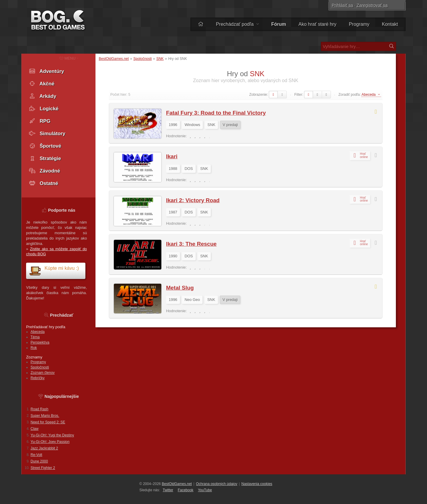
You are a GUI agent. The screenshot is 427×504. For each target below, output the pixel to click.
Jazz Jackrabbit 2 (44, 448)
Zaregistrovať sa (372, 5)
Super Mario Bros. (45, 416)
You (205, 490)
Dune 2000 (39, 461)
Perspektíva (40, 342)
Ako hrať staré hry (318, 24)
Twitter (168, 490)
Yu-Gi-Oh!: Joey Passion (50, 442)
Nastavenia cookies (257, 484)
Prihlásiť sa (342, 5)
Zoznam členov (43, 373)
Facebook (185, 490)
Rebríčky (38, 378)
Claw (35, 429)
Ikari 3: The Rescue (191, 244)
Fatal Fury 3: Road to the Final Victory (216, 113)
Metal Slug (180, 288)
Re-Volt (36, 455)
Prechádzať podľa (237, 24)
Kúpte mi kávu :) (54, 271)
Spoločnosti (143, 59)
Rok (34, 348)
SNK (160, 59)
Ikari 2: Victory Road (193, 200)
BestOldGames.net (114, 59)
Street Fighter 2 (43, 468)
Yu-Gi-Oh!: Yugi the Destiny (52, 435)
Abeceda (38, 332)
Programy (359, 24)
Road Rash (39, 409)
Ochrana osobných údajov (217, 484)
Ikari (172, 156)
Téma (35, 337)
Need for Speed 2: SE (48, 422)
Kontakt (390, 24)
